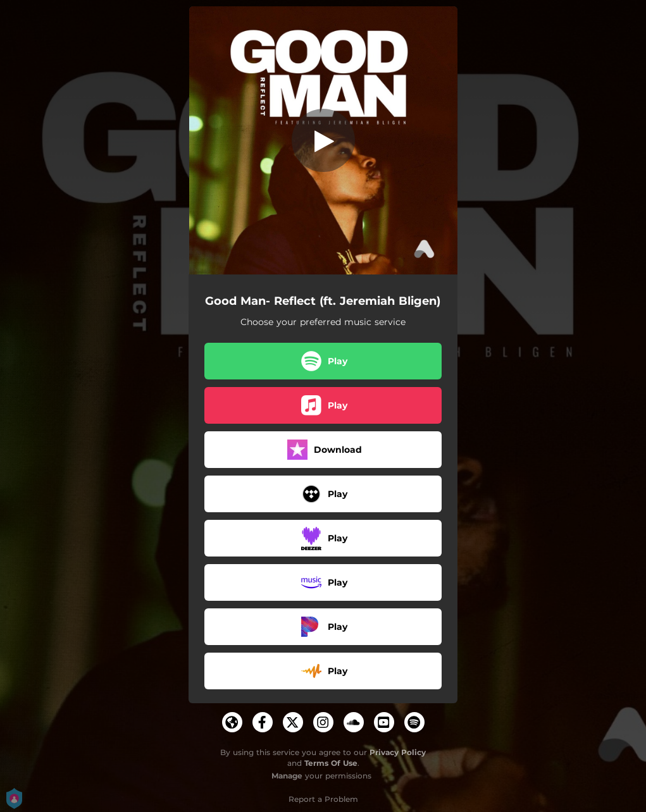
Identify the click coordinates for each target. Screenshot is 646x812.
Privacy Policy (398, 752)
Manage (287, 776)
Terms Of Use (331, 763)
